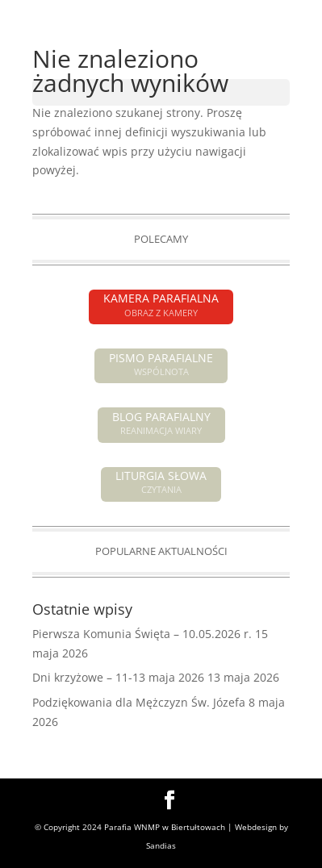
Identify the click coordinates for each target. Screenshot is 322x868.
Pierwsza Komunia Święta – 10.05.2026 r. (142, 634)
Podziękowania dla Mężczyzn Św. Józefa (139, 702)
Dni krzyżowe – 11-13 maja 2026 (118, 677)
